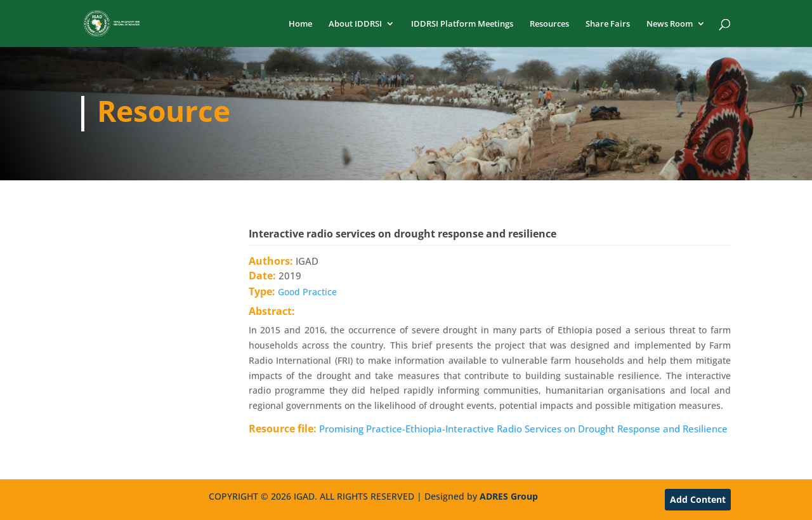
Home (300, 24)
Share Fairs (608, 24)
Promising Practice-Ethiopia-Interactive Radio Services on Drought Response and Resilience (523, 429)
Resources (549, 24)
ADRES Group (509, 496)
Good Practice (307, 292)
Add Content (698, 499)
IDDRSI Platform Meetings (462, 24)
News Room (670, 24)
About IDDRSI (355, 24)
